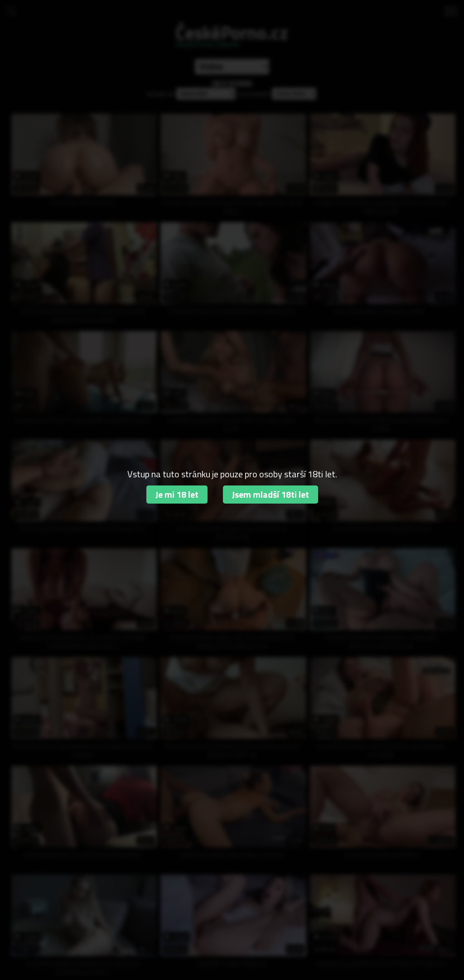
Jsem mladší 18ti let (271, 494)
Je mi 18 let (177, 494)
